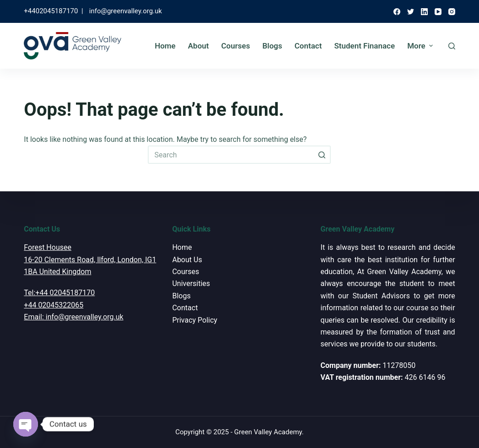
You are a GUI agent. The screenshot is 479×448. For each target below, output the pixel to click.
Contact (308, 46)
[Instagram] (452, 12)
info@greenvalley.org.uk (126, 11)
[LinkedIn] (424, 12)
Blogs (272, 46)
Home (165, 46)
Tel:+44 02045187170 (59, 293)
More (421, 46)
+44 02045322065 (54, 305)
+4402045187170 (51, 11)
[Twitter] (411, 12)
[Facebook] (397, 12)
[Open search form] (452, 46)
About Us (187, 260)
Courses (235, 46)
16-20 (33, 260)
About (199, 46)
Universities (191, 283)
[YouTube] (438, 12)
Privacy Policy (195, 320)
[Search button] (322, 155)
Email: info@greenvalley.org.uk (73, 317)
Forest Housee (48, 247)
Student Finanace (364, 46)
